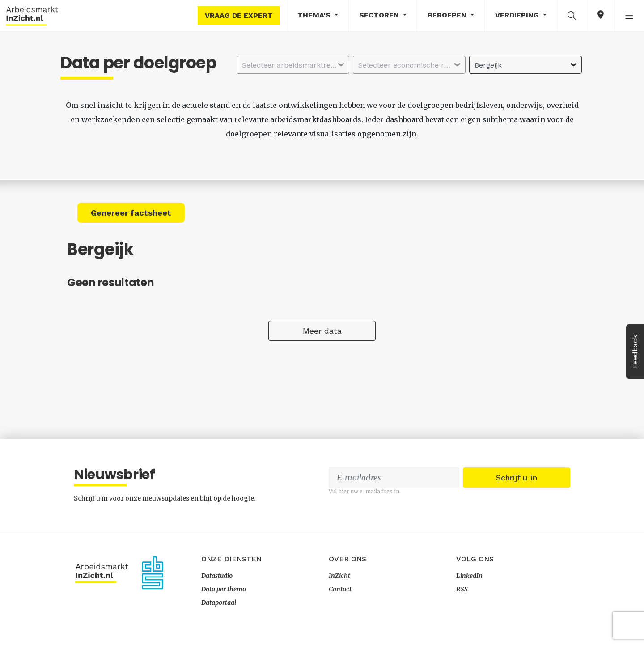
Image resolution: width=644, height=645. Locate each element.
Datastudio (217, 576)
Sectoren (380, 15)
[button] (572, 15)
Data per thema (224, 589)
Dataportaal (219, 603)
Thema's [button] (315, 15)
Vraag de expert (239, 15)
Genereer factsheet (131, 213)
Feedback (635, 352)
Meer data (322, 331)
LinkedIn (469, 576)
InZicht (339, 576)
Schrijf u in (517, 477)
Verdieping (518, 15)
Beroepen (448, 15)
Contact (340, 589)
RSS (462, 589)
